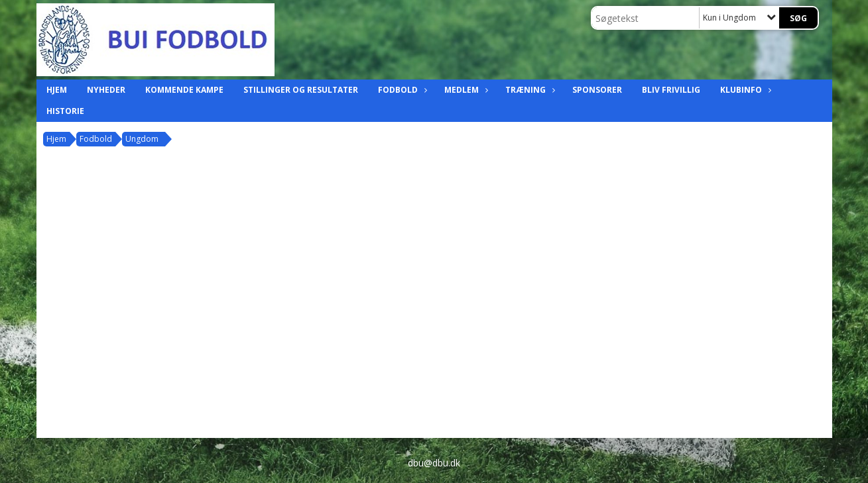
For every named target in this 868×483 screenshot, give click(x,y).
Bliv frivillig (671, 90)
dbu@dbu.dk (434, 463)
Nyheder (106, 90)
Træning (529, 90)
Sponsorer (597, 90)
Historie (65, 111)
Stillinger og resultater (301, 90)
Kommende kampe (184, 90)
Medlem (465, 90)
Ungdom (142, 139)
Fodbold (401, 90)
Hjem (57, 90)
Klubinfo (744, 90)
